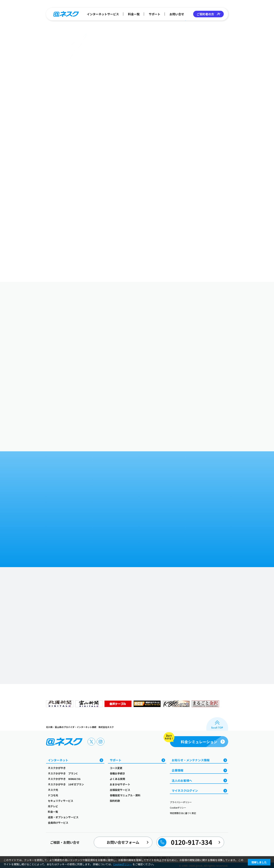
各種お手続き (117, 773)
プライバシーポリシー (181, 802)
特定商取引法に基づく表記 (183, 813)
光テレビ (53, 806)
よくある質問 (117, 779)
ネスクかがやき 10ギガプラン (66, 784)
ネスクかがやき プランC (63, 773)
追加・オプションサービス (63, 817)
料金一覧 (134, 14)
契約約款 (115, 801)
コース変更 (116, 768)
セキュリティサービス (61, 801)
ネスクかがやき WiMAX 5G (64, 779)
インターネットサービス (103, 14)
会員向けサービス (58, 823)
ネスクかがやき (57, 768)
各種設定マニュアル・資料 (125, 795)
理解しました (259, 862)
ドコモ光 (53, 795)
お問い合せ (177, 14)
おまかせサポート (120, 784)
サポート (155, 14)
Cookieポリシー (178, 808)
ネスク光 (53, 790)
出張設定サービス (120, 790)
